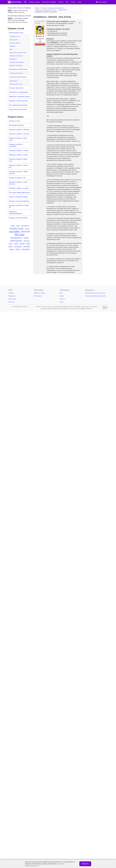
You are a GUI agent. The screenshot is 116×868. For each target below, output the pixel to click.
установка (18, 246)
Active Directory (16, 241)
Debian (12, 249)
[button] (25, 2)
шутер (22, 243)
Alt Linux (20, 234)
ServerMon (16, 2)
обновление (26, 249)
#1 (35, 21)
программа (25, 226)
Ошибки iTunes (17, 228)
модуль (27, 229)
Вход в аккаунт (101, 2)
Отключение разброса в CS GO (19, 16)
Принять (85, 864)
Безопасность (16, 238)
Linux (26, 238)
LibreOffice (27, 246)
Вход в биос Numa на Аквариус (19, 8)
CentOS (13, 226)
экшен (18, 249)
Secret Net (25, 231)
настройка (14, 231)
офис (18, 226)
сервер (16, 244)
